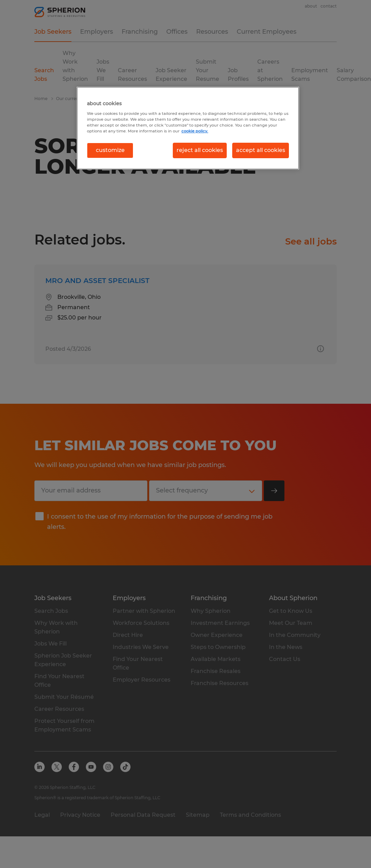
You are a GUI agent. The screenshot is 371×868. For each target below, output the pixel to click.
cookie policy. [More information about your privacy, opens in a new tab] (195, 131)
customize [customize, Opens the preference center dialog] (110, 150)
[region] (188, 128)
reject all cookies (200, 150)
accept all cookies (261, 150)
